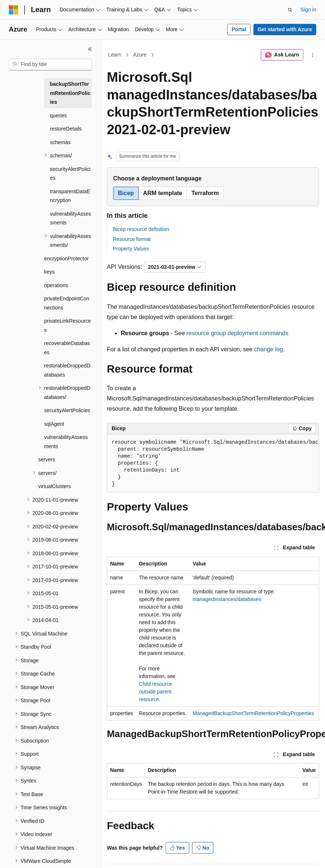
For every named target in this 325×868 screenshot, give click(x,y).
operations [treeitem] (56, 285)
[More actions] (313, 55)
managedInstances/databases (227, 599)
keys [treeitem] (49, 272)
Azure (140, 55)
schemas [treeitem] (60, 142)
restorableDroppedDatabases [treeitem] (67, 370)
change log (268, 349)
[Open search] (290, 10)
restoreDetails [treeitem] (66, 129)
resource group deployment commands (237, 333)
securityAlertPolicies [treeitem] (70, 174)
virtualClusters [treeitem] (55, 486)
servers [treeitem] (47, 459)
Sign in (308, 10)
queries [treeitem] (58, 116)
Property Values (131, 249)
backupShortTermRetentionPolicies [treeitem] (70, 93)
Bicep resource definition (141, 229)
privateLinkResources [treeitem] (68, 325)
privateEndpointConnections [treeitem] (67, 303)
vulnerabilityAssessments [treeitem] (71, 218)
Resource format (132, 239)
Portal (239, 29)
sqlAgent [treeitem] (54, 424)
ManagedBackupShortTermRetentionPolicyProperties (254, 713)
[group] (213, 464)
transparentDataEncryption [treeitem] (70, 196)
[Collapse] (90, 49)
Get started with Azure (285, 29)
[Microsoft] (14, 10)
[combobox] (50, 65)
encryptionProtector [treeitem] (66, 259)
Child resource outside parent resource (155, 692)
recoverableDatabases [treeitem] (67, 348)
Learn (115, 55)
